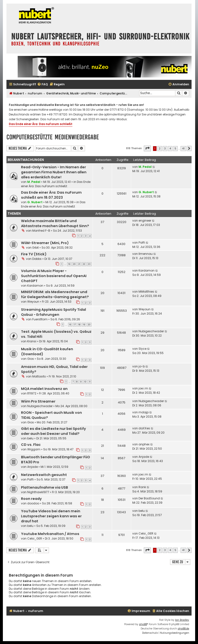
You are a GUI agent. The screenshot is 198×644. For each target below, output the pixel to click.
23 (89, 264)
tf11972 (32, 393)
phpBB (143, 624)
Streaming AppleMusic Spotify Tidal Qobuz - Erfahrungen (54, 312)
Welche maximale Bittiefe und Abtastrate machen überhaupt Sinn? (55, 223)
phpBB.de (183, 629)
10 (85, 382)
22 (84, 264)
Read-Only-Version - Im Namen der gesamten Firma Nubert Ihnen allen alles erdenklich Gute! (54, 172)
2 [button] (160, 148)
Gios (31, 359)
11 (90, 382)
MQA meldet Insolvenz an (44, 389)
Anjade (32, 467)
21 (79, 264)
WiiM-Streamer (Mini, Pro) (45, 243)
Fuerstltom (40, 319)
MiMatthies (146, 292)
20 (74, 264)
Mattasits (39, 376)
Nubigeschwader (151, 331)
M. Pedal (34, 182)
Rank (142, 487)
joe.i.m (143, 388)
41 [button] (183, 148)
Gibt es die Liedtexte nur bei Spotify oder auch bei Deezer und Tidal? (54, 431)
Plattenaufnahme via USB (45, 487)
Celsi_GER (35, 538)
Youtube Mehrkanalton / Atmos (50, 534)
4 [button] (170, 148)
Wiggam (34, 449)
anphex (144, 444)
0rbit (35, 248)
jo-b (142, 366)
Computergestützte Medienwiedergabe (53, 137)
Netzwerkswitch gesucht (44, 475)
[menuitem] (43, 85)
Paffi (142, 243)
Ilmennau (146, 254)
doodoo (33, 503)
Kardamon (35, 286)
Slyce (142, 349)
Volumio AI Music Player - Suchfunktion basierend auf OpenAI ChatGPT (54, 276)
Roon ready (31, 499)
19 (69, 264)
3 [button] (165, 148)
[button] (147, 148)
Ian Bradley (182, 620)
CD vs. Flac (31, 445)
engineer (145, 221)
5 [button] (175, 148)
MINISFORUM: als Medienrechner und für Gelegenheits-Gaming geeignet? (55, 294)
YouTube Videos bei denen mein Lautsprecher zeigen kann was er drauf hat (51, 516)
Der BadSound (149, 498)
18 (79, 325)
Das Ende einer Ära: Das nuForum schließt (41, 124)
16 (70, 325)
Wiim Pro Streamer (38, 401)
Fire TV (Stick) (34, 254)
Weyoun (33, 302)
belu (30, 438)
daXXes (144, 428)
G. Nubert (35, 202)
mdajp (144, 412)
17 (75, 325)
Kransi (32, 341)
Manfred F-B (41, 231)
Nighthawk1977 (38, 492)
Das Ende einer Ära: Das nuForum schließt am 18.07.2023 (51, 195)
